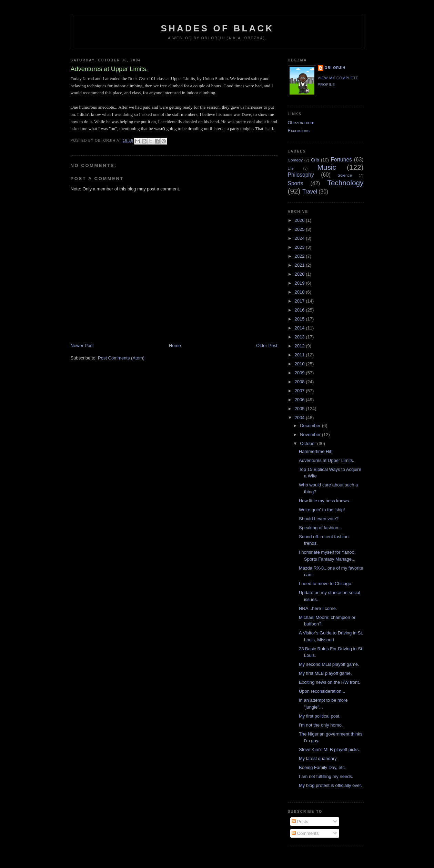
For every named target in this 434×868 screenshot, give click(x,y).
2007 (300, 391)
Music (327, 167)
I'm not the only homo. (321, 725)
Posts (300, 822)
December (311, 426)
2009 (300, 373)
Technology (345, 183)
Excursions (299, 131)
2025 (300, 229)
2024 (300, 238)
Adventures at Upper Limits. (326, 460)
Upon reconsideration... (322, 691)
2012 (300, 346)
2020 (300, 274)
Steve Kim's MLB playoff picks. (329, 749)
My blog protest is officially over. (330, 785)
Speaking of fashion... (320, 528)
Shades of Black (218, 28)
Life (291, 169)
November (311, 435)
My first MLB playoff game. (325, 673)
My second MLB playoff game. (329, 664)
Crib (315, 160)
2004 (300, 418)
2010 (300, 364)
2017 (300, 301)
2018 (300, 292)
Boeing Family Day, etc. (322, 767)
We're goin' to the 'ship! (322, 510)
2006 (300, 400)
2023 (300, 247)
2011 (300, 355)
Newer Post (82, 346)
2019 (300, 283)
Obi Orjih (335, 68)
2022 (300, 256)
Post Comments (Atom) (121, 358)
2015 (300, 319)
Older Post (267, 346)
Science (345, 175)
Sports (296, 183)
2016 (300, 310)
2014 (300, 328)
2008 (300, 382)
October (309, 443)
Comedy (295, 160)
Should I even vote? (319, 519)
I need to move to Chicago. (326, 584)
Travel (310, 192)
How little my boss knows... (326, 501)
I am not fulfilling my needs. (326, 776)
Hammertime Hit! (316, 451)
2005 (300, 409)
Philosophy (301, 175)
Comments (305, 833)
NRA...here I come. (318, 608)
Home (175, 346)
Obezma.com (301, 123)
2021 (300, 265)
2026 (300, 220)
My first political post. (320, 716)
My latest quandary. (318, 758)
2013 (300, 337)
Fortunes (341, 160)
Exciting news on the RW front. (330, 682)
